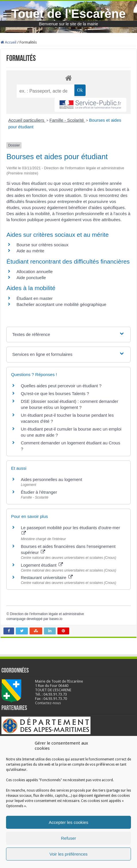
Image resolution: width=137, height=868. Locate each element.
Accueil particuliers (27, 120)
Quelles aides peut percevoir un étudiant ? (61, 386)
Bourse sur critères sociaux (42, 245)
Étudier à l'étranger (39, 492)
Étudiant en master (34, 298)
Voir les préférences (68, 854)
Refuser (68, 838)
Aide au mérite (30, 251)
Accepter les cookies (69, 822)
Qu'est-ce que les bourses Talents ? (55, 393)
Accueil (8, 42)
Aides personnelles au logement (51, 479)
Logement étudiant (42, 565)
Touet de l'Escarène (68, 14)
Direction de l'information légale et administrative (47, 614)
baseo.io (56, 619)
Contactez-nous (48, 703)
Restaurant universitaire (47, 577)
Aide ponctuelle (31, 278)
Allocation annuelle (34, 272)
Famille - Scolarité (67, 120)
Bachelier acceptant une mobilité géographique (61, 304)
